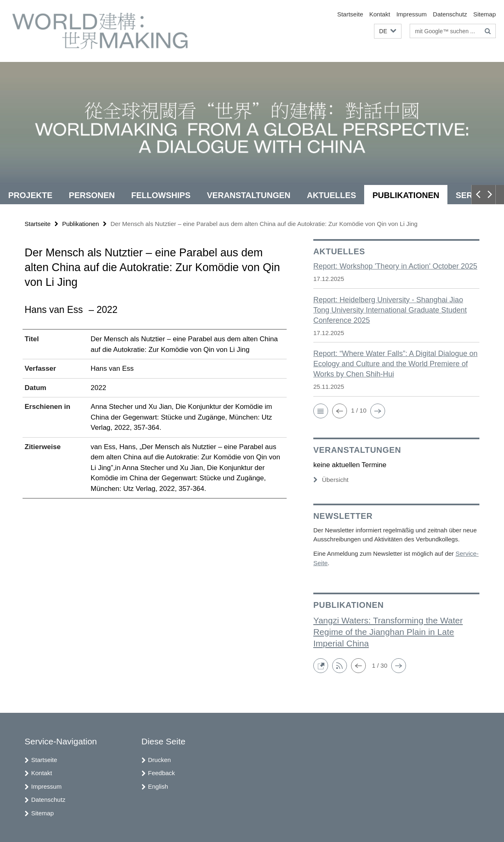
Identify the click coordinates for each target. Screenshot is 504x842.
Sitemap (485, 14)
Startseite (350, 14)
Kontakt (380, 14)
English (158, 786)
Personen (92, 195)
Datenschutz (450, 14)
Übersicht (331, 480)
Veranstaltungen (249, 195)
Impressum (411, 14)
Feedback (162, 772)
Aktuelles (331, 195)
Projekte (30, 195)
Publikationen (406, 195)
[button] (388, 31)
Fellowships (161, 195)
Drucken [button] (160, 759)
